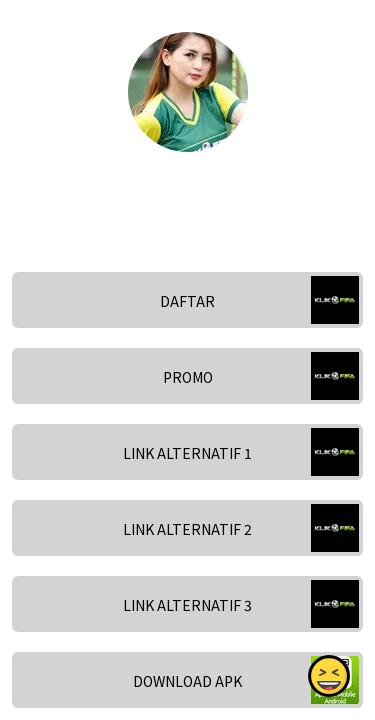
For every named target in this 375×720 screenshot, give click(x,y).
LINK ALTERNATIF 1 (187, 453)
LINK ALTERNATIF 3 (187, 605)
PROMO (188, 377)
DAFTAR (187, 301)
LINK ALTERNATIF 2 (187, 529)
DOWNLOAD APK (187, 681)
